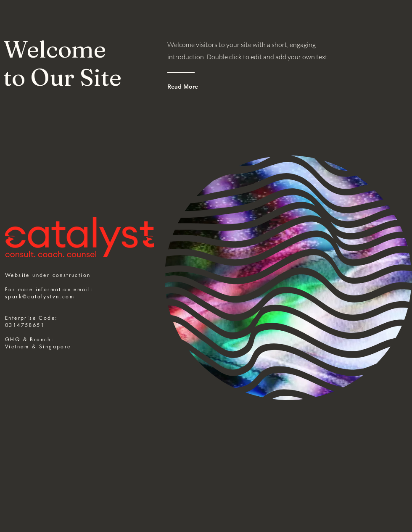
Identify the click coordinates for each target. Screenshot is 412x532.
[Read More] (201, 87)
